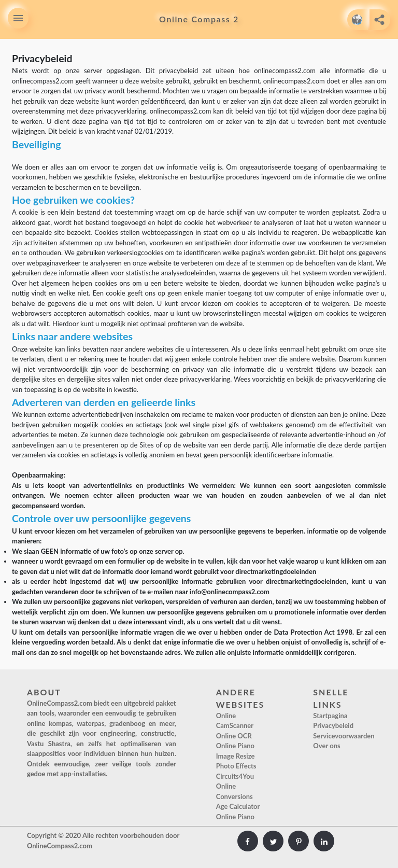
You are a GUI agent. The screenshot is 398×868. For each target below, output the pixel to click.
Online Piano (235, 746)
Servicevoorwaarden (344, 736)
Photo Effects (236, 766)
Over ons (326, 746)
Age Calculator (238, 806)
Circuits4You (235, 776)
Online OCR (234, 736)
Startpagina (330, 716)
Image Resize (236, 756)
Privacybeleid (333, 725)
